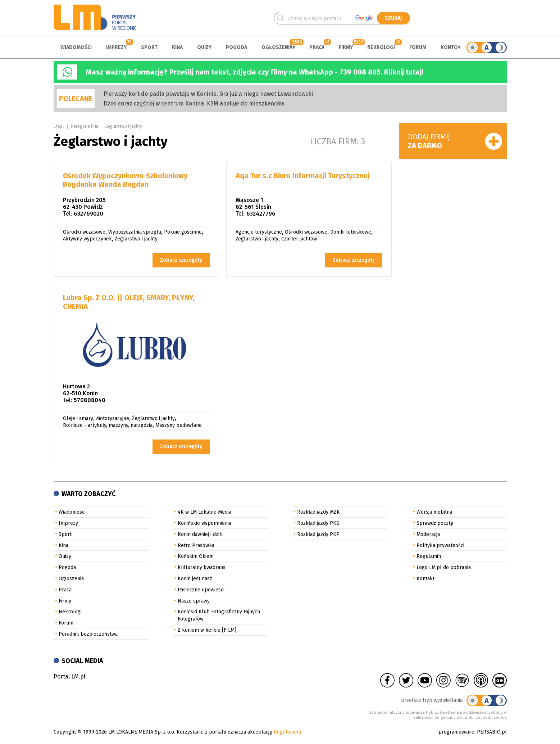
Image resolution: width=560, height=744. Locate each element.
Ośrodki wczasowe (84, 232)
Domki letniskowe (351, 232)
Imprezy (116, 47)
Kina (177, 47)
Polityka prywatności (440, 545)
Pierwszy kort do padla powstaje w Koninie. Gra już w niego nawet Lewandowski (208, 94)
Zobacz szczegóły (181, 260)
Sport (149, 47)
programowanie (456, 732)
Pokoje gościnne (183, 232)
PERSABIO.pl (492, 732)
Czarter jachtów (299, 239)
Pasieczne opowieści (201, 590)
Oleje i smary (78, 418)
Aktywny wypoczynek (87, 239)
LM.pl (59, 126)
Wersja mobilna (434, 512)
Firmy (346, 47)
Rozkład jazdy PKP (318, 534)
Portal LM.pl (69, 677)
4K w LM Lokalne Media (204, 512)
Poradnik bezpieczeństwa (88, 634)
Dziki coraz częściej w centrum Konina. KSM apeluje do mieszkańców (194, 103)
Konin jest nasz (195, 579)
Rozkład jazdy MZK (318, 512)
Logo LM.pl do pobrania (444, 567)
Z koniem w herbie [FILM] (207, 630)
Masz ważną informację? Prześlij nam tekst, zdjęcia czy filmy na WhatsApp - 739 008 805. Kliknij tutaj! (255, 72)
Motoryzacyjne (113, 418)
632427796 (261, 214)
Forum (418, 47)
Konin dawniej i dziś (200, 534)
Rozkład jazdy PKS (318, 523)
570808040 (90, 400)
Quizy (204, 47)
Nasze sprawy (194, 601)
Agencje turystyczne (259, 232)
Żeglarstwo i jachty (124, 126)
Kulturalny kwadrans (202, 567)
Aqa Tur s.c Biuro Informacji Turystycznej (302, 176)
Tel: (67, 214)
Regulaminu (287, 732)
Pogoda (236, 47)
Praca (317, 47)
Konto (449, 47)
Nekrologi (381, 47)
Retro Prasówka (196, 545)
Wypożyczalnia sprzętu (135, 232)
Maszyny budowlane (179, 425)
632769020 (88, 214)
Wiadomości (76, 47)
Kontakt (425, 579)
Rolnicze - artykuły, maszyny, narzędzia (108, 425)
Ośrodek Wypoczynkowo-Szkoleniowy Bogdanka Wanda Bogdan (125, 180)
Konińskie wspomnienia (204, 523)
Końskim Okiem (196, 556)
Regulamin (429, 556)
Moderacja (428, 534)
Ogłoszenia (277, 47)
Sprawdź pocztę (435, 523)
